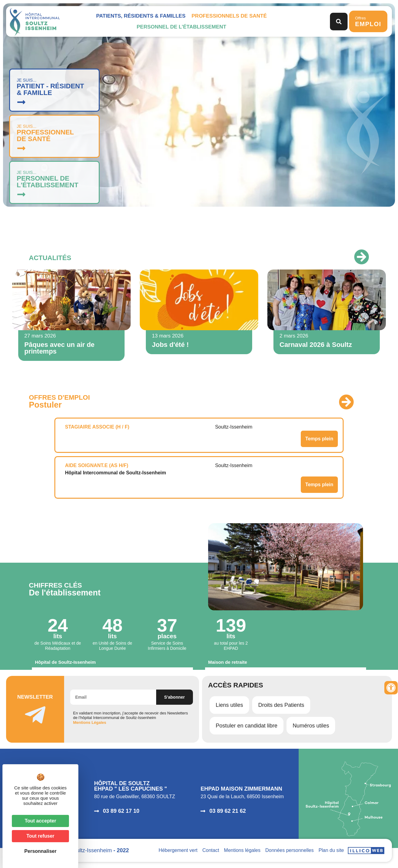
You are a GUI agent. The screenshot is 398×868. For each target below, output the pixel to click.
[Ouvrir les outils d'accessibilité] (391, 688)
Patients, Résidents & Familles (141, 16)
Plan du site (331, 850)
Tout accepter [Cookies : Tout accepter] (40, 821)
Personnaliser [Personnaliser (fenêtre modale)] (40, 851)
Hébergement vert (178, 850)
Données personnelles (289, 850)
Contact (211, 850)
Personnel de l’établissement (182, 27)
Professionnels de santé (229, 16)
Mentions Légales (90, 722)
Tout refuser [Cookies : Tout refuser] (40, 836)
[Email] (113, 697)
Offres (368, 22)
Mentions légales (242, 850)
